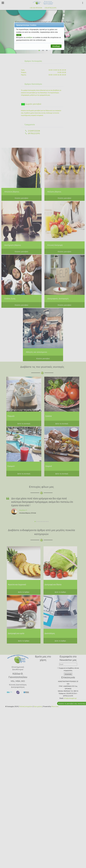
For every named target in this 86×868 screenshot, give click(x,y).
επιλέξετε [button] (29, 37)
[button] (56, 46)
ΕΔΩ (19, 35)
